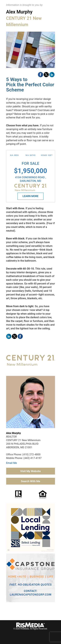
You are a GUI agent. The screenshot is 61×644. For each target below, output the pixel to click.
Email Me (12, 463)
